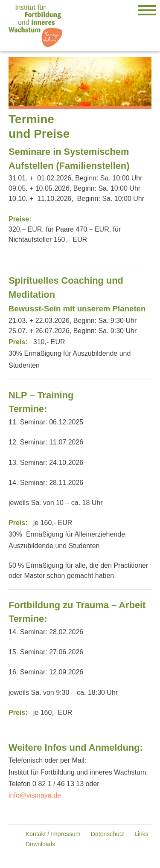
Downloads (40, 844)
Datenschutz (108, 834)
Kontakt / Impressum (53, 834)
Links (141, 834)
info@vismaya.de (35, 795)
